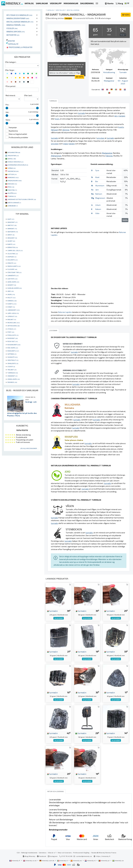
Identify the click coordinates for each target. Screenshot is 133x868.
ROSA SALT (13, 341)
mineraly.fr (15, 860)
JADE (11, 291)
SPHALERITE (13, 363)
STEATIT (11, 366)
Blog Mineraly (29, 856)
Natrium (99, 194)
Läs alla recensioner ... (29, 448)
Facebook (42, 856)
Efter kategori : (11, 62)
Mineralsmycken (16, 32)
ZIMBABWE (13, 206)
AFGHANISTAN (14, 152)
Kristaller (60, 10)
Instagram (53, 856)
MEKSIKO (12, 184)
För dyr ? (123, 35)
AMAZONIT (12, 222)
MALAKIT (12, 319)
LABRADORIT (14, 310)
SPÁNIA (12, 168)
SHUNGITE (12, 357)
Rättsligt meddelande (29, 853)
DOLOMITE (12, 260)
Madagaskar (109, 81)
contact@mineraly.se (84, 856)
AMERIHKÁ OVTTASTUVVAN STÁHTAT (22, 199)
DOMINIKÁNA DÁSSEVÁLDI (18, 165)
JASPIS (11, 294)
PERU (11, 187)
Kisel (97, 177)
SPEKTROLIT (13, 360)
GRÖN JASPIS (13, 282)
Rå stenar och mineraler (19, 15)
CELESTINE (13, 254)
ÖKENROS (12, 382)
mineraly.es (76, 860)
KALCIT (11, 298)
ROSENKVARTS (14, 345)
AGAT (11, 219)
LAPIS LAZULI (13, 313)
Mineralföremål (16, 25)
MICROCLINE (14, 323)
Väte (97, 213)
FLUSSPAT (12, 269)
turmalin (52, 611)
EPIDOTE (12, 263)
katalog (51, 10)
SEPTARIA (12, 354)
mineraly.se (118, 860)
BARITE (11, 244)
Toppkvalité (12, 44)
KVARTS (12, 304)
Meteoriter (13, 35)
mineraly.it (63, 860)
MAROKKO (13, 177)
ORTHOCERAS (14, 326)
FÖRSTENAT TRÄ (14, 272)
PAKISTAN (12, 190)
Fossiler (12, 28)
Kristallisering (73, 10)
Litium (98, 205)
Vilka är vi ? (52, 853)
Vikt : (7, 112)
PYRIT (11, 332)
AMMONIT (12, 229)
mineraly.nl (90, 860)
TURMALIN (13, 373)
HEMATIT (12, 285)
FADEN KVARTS (14, 266)
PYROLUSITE (13, 335)
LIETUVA (12, 174)
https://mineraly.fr (103, 856)
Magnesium (100, 198)
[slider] (7, 108)
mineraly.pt (104, 860)
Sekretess (43, 853)
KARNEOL (12, 301)
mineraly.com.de (47, 860)
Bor (97, 181)
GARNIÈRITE (13, 275)
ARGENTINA (13, 155)
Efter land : (28, 95)
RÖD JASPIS (13, 348)
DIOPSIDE (12, 257)
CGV (18, 853)
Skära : (8, 120)
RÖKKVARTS (13, 351)
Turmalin (123, 72)
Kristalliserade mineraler (20, 22)
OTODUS (12, 329)
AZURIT (11, 241)
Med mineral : (11, 95)
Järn (97, 190)
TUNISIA (12, 196)
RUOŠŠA (12, 193)
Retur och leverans (65, 853)
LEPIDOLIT (12, 316)
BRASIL (12, 159)
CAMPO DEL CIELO (15, 250)
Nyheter (11, 41)
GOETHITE (12, 279)
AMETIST (12, 225)
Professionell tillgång (82, 853)
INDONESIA (13, 171)
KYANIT (11, 307)
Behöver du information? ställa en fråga (65, 73)
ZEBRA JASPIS (14, 379)
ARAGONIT (12, 238)
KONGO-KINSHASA (16, 162)
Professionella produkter (19, 47)
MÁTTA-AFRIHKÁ (14, 203)
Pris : (7, 105)
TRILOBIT (12, 370)
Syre (97, 170)
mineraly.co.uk (30, 860)
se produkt (59, 618)
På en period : (11, 86)
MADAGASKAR (15, 181)
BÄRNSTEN (13, 247)
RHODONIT (13, 338)
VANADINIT (12, 376)
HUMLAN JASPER (15, 288)
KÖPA (126, 15)
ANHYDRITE (13, 232)
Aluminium (100, 186)
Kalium (98, 209)
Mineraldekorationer (18, 18)
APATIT (11, 235)
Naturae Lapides (65, 312)
